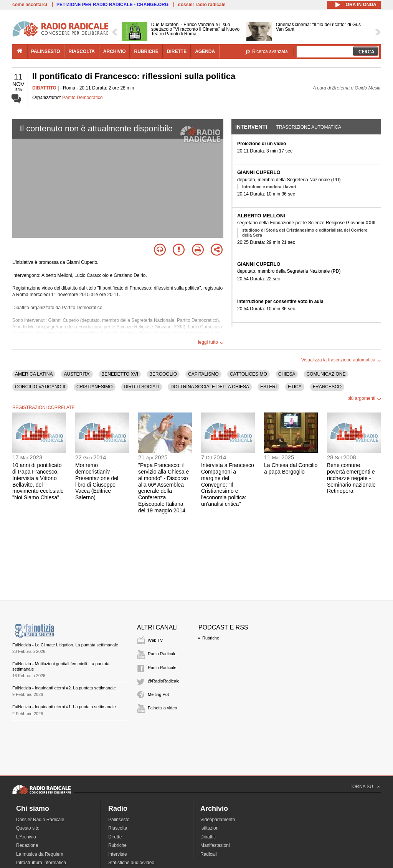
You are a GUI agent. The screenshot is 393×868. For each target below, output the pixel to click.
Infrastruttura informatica (41, 863)
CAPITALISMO (203, 374)
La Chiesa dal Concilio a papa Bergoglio (291, 468)
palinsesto (46, 51)
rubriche (146, 51)
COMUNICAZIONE (326, 374)
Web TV (155, 640)
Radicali (209, 854)
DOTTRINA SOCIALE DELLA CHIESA (210, 387)
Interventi (251, 127)
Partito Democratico (82, 98)
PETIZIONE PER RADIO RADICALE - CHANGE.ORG (112, 5)
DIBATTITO (44, 88)
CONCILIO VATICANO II (40, 387)
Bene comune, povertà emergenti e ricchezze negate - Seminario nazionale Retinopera (351, 478)
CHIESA (287, 374)
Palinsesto (119, 820)
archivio (115, 51)
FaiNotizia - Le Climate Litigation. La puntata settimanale (65, 645)
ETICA (295, 387)
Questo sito (28, 828)
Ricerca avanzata (270, 51)
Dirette (115, 837)
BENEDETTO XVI (120, 374)
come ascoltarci (30, 5)
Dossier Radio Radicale (40, 820)
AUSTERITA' (77, 374)
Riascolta (118, 828)
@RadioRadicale (164, 681)
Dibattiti (208, 837)
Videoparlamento (218, 820)
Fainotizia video (162, 708)
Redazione (27, 845)
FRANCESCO (327, 387)
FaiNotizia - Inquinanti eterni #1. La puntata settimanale (64, 707)
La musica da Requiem (40, 854)
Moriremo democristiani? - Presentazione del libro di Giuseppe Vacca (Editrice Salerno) (97, 481)
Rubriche (211, 638)
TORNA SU (361, 787)
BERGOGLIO (163, 374)
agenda (205, 51)
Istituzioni (210, 828)
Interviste (118, 854)
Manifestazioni (215, 845)
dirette (177, 51)
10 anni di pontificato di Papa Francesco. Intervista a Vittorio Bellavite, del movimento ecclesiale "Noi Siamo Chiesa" (38, 481)
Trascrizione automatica (309, 127)
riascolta (82, 51)
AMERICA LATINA (34, 374)
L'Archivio (26, 837)
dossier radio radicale (201, 5)
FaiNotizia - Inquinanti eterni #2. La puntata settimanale (64, 688)
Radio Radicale (162, 654)
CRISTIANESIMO (95, 387)
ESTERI (268, 387)
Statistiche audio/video (131, 863)
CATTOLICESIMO (249, 374)
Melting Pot (158, 694)
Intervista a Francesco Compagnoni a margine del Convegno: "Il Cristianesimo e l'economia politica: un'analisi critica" (228, 485)
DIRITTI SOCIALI (142, 387)
